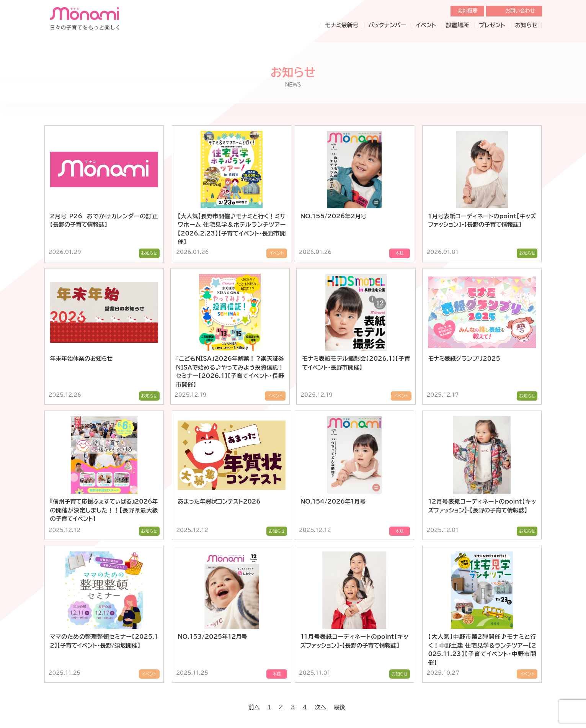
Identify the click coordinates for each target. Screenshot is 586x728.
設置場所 (457, 25)
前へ (254, 683)
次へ (320, 683)
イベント (426, 25)
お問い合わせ (520, 11)
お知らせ (526, 25)
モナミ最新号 (342, 25)
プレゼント (492, 25)
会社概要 (467, 11)
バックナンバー (387, 25)
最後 (340, 683)
